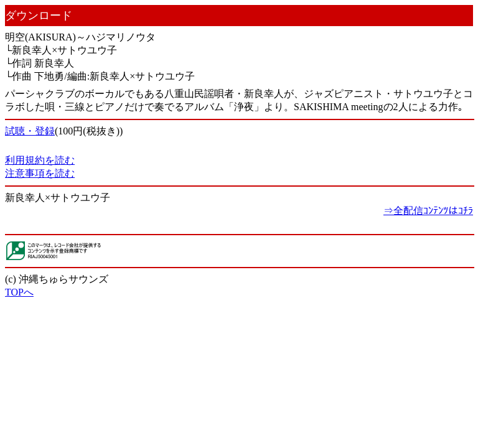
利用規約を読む (40, 160)
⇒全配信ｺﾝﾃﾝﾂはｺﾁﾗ (428, 211)
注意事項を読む (40, 173)
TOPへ (19, 292)
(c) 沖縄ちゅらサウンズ (57, 279)
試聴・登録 (30, 131)
